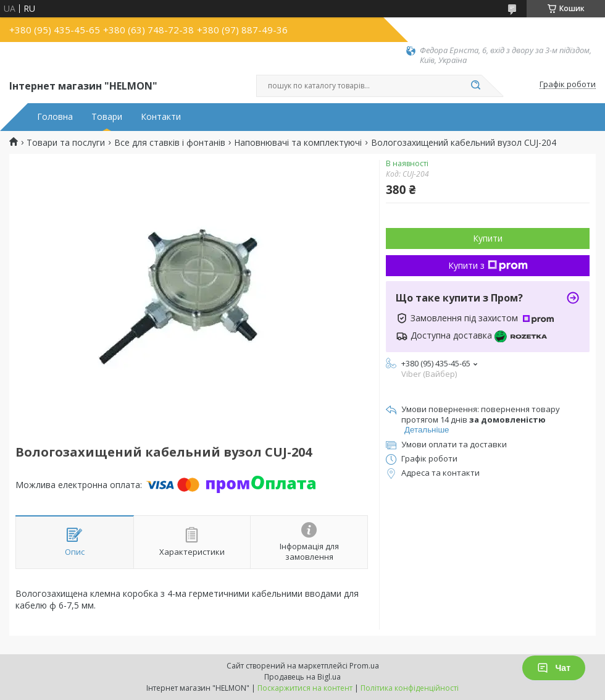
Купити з (488, 265)
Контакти (161, 117)
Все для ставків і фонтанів (170, 143)
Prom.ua (364, 666)
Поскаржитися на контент (305, 688)
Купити (488, 238)
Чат (554, 668)
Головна (55, 117)
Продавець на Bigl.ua (302, 677)
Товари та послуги (66, 143)
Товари (107, 117)
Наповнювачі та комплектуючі (298, 143)
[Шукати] (475, 86)
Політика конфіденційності (410, 688)
